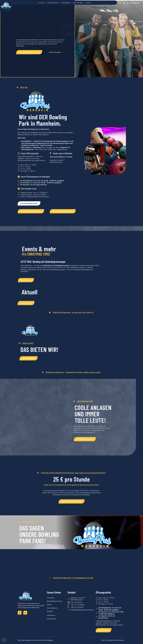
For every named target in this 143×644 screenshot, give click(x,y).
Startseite (42, 3)
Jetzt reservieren (53, 3)
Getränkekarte (66, 3)
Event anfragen (78, 3)
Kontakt (88, 3)
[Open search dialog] (121, 3)
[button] (4, 640)
